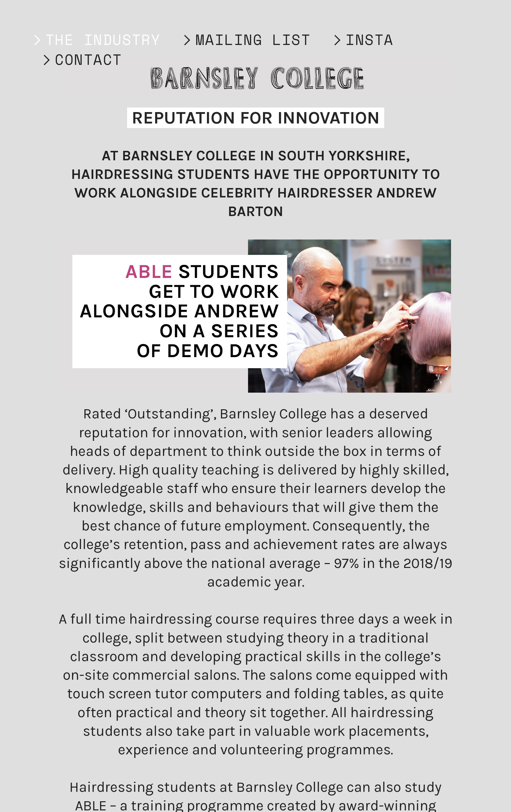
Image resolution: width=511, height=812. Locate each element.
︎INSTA (362, 40)
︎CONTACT (81, 59)
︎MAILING (221, 40)
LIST (287, 40)
